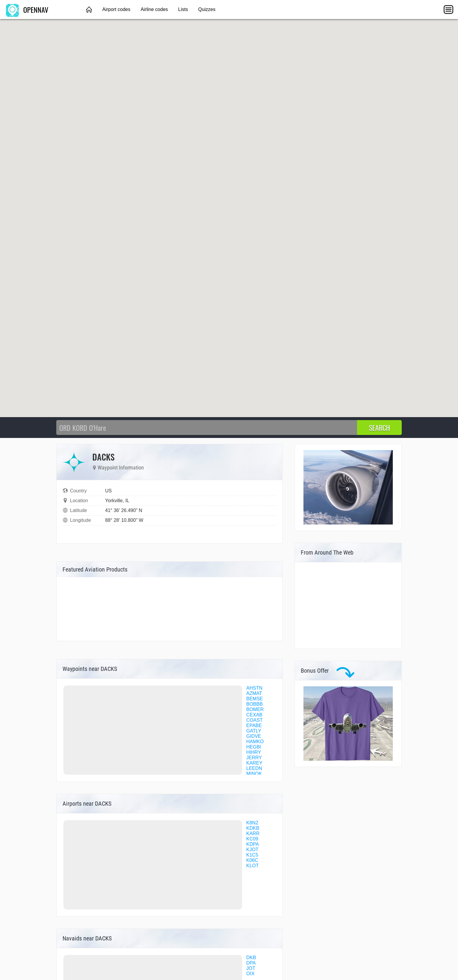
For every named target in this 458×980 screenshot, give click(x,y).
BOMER (255, 709)
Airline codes (154, 9)
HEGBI (254, 747)
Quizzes (207, 9)
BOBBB (254, 704)
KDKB (253, 828)
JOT (251, 968)
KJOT (252, 850)
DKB (251, 958)
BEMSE (255, 699)
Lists (183, 9)
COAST (254, 720)
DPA (251, 963)
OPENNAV (27, 10)
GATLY (254, 731)
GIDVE (254, 736)
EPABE (254, 725)
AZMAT (254, 693)
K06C (252, 860)
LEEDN (254, 768)
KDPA (253, 844)
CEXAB (254, 715)
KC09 (252, 839)
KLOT (253, 866)
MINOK (254, 774)
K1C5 (252, 855)
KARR (253, 833)
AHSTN (254, 688)
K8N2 (252, 823)
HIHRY (254, 752)
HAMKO (255, 742)
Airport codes (116, 9)
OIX (250, 974)
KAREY (254, 763)
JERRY (254, 758)
